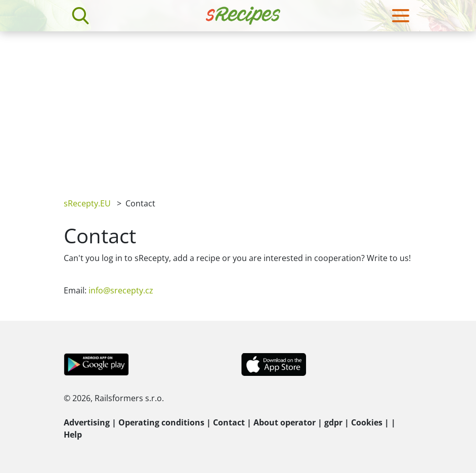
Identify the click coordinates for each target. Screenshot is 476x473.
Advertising (87, 422)
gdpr (333, 422)
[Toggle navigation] (401, 16)
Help (73, 435)
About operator (285, 422)
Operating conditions (161, 422)
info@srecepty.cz (121, 290)
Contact (229, 422)
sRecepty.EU (87, 203)
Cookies (367, 422)
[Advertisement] (238, 107)
